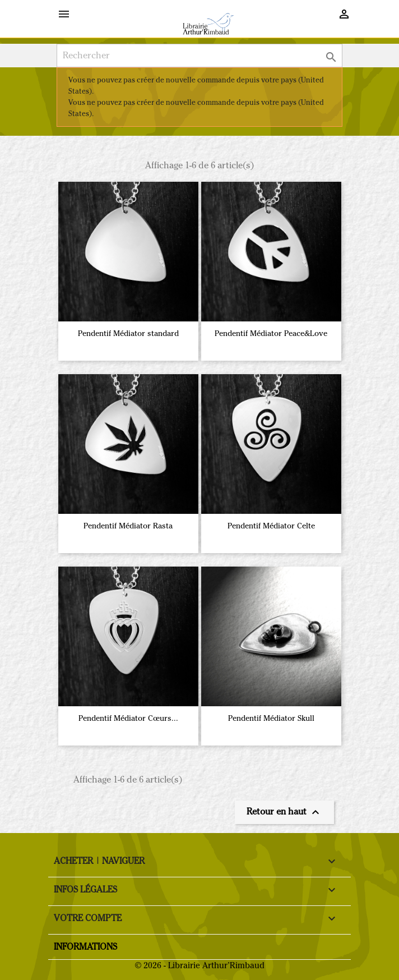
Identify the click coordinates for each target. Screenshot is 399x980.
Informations (85, 947)
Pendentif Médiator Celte (271, 526)
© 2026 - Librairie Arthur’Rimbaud (200, 965)
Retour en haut (284, 812)
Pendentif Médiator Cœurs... (128, 718)
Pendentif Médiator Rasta (128, 526)
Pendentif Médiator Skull (271, 718)
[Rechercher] (199, 56)
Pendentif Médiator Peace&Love (271, 333)
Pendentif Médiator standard (128, 333)
